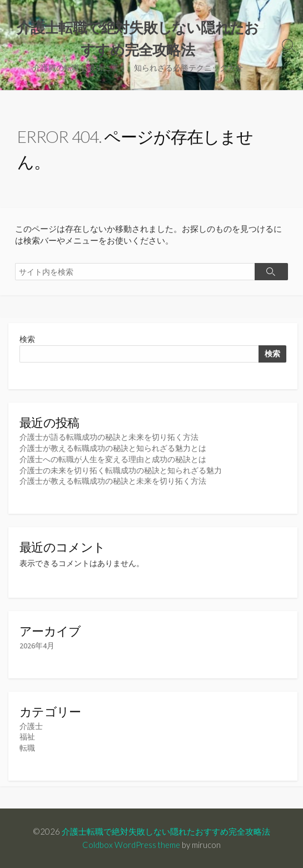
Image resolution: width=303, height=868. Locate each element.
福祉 (27, 737)
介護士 (31, 726)
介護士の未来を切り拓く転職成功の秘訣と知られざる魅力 (121, 470)
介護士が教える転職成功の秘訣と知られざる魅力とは (113, 448)
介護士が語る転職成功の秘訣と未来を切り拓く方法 (109, 437)
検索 (27, 339)
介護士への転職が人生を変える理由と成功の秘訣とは (113, 459)
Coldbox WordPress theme (131, 845)
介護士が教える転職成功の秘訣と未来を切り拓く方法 (113, 481)
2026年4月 (37, 646)
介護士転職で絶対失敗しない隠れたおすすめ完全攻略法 (166, 831)
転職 (27, 748)
